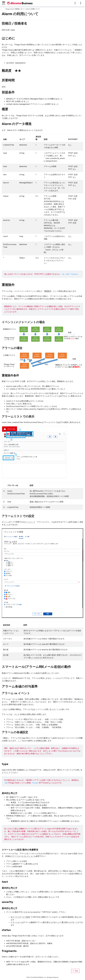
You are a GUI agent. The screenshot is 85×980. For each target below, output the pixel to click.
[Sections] (75, 3)
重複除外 (48, 291)
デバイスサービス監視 (21, 917)
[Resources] (81, 3)
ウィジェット (30, 522)
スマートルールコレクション (23, 856)
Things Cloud (10, 9)
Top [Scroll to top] (75, 971)
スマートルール (17, 922)
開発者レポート (20, 9)
